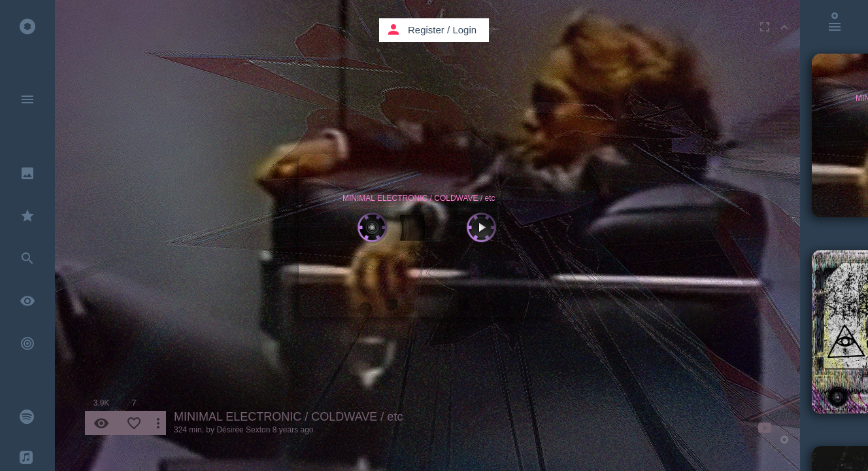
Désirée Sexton (243, 430)
